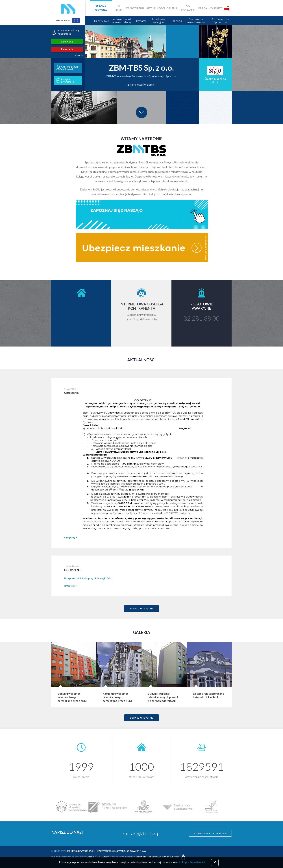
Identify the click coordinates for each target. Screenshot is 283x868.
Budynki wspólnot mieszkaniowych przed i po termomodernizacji (163, 697)
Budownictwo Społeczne (220, 21)
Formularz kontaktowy (210, 833)
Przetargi (140, 21)
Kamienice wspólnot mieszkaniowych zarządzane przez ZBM (117, 697)
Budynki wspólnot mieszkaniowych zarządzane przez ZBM (72, 697)
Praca (203, 8)
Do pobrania (188, 8)
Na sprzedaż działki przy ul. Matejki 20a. (88, 578)
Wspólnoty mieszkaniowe (196, 21)
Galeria (172, 8)
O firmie (119, 8)
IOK (107, 21)
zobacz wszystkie (141, 609)
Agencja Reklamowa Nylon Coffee (161, 857)
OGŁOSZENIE (73, 570)
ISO (144, 851)
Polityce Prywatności (192, 862)
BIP (227, 8)
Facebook (177, 21)
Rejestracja (67, 49)
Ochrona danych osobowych (67, 68)
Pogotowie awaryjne (158, 21)
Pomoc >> (79, 55)
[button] (34, 74)
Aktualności (156, 8)
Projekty (98, 21)
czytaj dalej (69, 537)
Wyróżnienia (135, 8)
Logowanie (67, 42)
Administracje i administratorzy (122, 21)
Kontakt (215, 8)
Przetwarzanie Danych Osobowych (117, 851)
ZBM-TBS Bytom (98, 857)
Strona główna (101, 8)
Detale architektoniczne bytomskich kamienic (209, 695)
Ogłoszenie (71, 393)
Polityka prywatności (65, 81)
